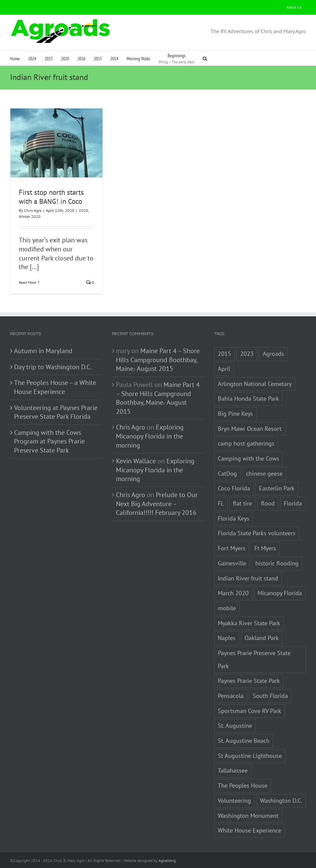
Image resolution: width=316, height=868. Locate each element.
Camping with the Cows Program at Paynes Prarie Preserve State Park (49, 441)
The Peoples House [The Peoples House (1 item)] (243, 785)
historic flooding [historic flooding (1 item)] (277, 563)
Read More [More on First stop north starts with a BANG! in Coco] (27, 282)
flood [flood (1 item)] (268, 503)
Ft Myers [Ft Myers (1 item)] (265, 548)
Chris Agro (33, 210)
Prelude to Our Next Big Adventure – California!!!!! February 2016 (157, 504)
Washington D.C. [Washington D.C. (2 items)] (281, 801)
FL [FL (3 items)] (221, 503)
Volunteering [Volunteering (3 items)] (234, 801)
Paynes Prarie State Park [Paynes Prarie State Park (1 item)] (249, 681)
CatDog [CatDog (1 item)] (227, 474)
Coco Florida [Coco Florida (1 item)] (234, 488)
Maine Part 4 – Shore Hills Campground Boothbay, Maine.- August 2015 (158, 360)
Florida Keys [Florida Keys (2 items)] (234, 518)
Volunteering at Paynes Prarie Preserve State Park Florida (56, 412)
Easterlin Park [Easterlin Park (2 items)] (277, 488)
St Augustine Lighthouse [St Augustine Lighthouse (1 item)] (250, 756)
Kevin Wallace (136, 461)
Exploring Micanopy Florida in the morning (150, 436)
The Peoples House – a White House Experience (55, 387)
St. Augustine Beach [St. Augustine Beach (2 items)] (244, 741)
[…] (34, 267)
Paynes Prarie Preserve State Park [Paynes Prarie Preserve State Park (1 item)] (254, 659)
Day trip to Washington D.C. (53, 367)
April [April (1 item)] (224, 369)
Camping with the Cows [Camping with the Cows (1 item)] (248, 458)
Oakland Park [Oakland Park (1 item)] (262, 638)
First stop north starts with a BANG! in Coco (51, 197)
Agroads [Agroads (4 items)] (273, 354)
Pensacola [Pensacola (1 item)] (231, 696)
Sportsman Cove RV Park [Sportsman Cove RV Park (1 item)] (249, 711)
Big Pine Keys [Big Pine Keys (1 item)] (235, 414)
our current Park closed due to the (56, 258)
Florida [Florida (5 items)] (293, 503)
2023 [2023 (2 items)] (247, 354)
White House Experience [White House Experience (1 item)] (249, 830)
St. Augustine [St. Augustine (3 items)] (235, 726)
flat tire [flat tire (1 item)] (242, 503)
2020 (83, 210)
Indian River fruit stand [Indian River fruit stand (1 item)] (248, 578)
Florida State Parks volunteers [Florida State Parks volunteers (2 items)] (257, 533)
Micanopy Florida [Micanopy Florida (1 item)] (280, 593)
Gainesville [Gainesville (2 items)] (232, 563)
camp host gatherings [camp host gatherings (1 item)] (246, 443)
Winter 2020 (30, 216)
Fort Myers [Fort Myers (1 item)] (232, 548)
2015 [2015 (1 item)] (225, 354)
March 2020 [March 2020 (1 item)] (233, 593)
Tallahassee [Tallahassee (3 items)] (233, 770)
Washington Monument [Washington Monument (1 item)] (248, 816)
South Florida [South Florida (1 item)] (270, 696)
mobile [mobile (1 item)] (227, 608)
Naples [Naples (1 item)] (227, 638)
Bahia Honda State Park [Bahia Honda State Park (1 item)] (248, 399)
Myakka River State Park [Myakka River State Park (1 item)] (249, 623)
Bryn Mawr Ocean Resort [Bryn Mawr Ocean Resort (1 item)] (250, 429)
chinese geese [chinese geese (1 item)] (264, 474)
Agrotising (167, 860)
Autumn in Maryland (43, 351)
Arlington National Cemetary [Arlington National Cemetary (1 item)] (255, 384)
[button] (205, 58)
